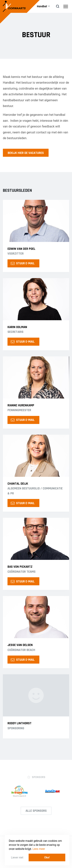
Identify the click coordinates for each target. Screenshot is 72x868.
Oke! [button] (47, 857)
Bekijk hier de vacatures (26, 153)
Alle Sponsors (36, 811)
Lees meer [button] (39, 849)
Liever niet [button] (17, 857)
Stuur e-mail (23, 263)
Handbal (42, 6)
